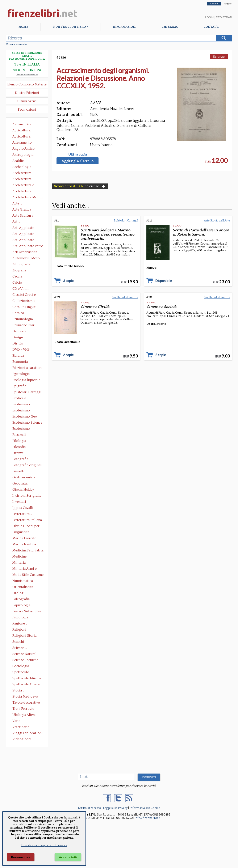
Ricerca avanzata (16, 44)
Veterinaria (21, 727)
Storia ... (18, 690)
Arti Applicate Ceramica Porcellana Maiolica (28, 228)
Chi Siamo (170, 27)
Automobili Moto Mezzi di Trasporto (27, 259)
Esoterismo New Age (25, 417)
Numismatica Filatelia (23, 581)
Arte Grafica (22, 209)
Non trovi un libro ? (70, 27)
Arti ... (17, 222)
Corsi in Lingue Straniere (24, 307)
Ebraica (18, 356)
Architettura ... (23, 173)
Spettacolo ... (22, 672)
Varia (16, 721)
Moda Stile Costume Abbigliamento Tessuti (28, 575)
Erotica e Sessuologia (22, 399)
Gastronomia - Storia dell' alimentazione (24, 478)
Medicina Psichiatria (28, 550)
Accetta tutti (68, 857)
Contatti (212, 27)
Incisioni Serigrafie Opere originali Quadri (27, 496)
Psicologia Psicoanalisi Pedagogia (21, 618)
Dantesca (19, 331)
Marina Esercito (24, 538)
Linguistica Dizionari (21, 533)
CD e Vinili (20, 289)
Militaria (19, 563)
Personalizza (21, 857)
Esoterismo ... (22, 404)
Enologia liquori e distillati (26, 380)
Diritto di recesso (89, 808)
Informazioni (125, 27)
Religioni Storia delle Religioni (24, 636)
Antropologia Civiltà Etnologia (25, 155)
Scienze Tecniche (25, 660)
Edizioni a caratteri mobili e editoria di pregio (27, 368)
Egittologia (21, 374)
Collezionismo (24, 301)
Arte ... (17, 203)
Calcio (17, 283)
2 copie (68, 355)
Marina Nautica (24, 544)
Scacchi (18, 642)
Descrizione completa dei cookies (44, 845)
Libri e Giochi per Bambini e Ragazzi (26, 526)
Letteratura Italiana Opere (27, 520)
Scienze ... (20, 648)
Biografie (19, 270)
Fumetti (18, 471)
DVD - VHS (21, 350)
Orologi (18, 593)
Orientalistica (23, 587)
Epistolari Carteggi (27, 392)
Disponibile (164, 281)
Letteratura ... (22, 514)
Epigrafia (19, 386)
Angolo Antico (24, 149)
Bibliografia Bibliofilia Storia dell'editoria (25, 265)
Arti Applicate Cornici (23, 234)
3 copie (68, 281)
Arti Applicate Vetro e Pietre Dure (28, 246)
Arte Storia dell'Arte (217, 221)
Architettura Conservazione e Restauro (25, 179)
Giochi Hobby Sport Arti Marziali (27, 490)
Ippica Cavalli (23, 508)
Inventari (19, 502)
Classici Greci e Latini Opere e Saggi (28, 295)
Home (23, 27)
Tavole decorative (26, 703)
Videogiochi (22, 739)
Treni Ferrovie (23, 709)
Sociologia (21, 666)
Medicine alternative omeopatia (21, 557)
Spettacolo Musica (27, 678)
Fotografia (20, 459)
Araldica (19, 161)
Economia (20, 362)
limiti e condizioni (27, 75)
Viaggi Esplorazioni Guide (28, 733)
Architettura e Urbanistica (23, 186)
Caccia (17, 276)
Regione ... (20, 623)
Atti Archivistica (25, 252)
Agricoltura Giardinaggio (23, 137)
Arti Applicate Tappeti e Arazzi (25, 240)
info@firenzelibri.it (147, 818)
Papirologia (21, 605)
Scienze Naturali (25, 654)
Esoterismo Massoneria (21, 411)
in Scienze (80, 186)
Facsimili (19, 435)
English (228, 4)
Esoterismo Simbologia (21, 429)
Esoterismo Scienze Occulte (27, 423)
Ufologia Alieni (24, 715)
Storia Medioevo (25, 696)
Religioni (19, 630)
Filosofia (19, 447)
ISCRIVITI (149, 777)
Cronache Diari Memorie (24, 326)
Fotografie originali (27, 465)
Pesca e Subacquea (27, 611)
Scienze (219, 56)
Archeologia (22, 167)
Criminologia (23, 319)
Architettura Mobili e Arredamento (28, 198)
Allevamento (22, 143)
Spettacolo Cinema (125, 297)
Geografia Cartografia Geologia (21, 484)
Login (209, 17)
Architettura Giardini (22, 192)
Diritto (18, 343)
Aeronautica (22, 124)
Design (18, 337)
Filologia (19, 441)
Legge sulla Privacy (115, 808)
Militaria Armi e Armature (24, 569)
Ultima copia (78, 154)
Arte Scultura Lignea (23, 216)
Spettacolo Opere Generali (26, 685)
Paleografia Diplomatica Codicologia (22, 600)
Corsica (18, 313)
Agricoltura (21, 130)
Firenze (18, 453)
